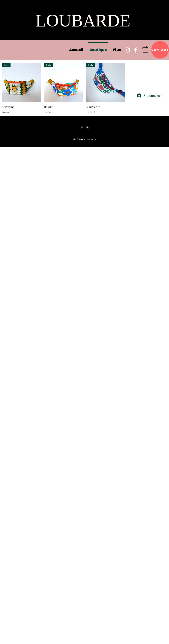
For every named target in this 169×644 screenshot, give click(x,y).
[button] (145, 49)
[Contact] (160, 50)
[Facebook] (136, 50)
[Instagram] (127, 50)
